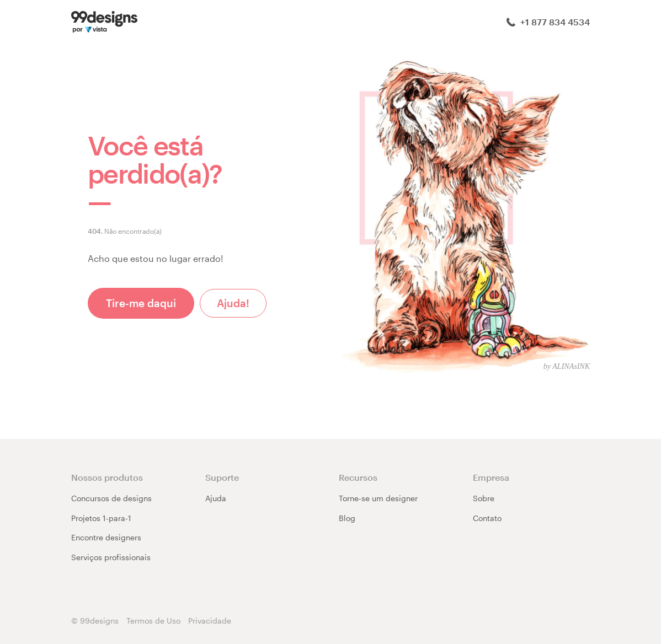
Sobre (484, 498)
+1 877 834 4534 (548, 22)
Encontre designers (106, 537)
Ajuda (216, 498)
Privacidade (210, 621)
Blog (347, 518)
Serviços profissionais (111, 557)
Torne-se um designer (378, 498)
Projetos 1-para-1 (101, 518)
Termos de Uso (153, 621)
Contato (487, 518)
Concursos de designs (111, 498)
